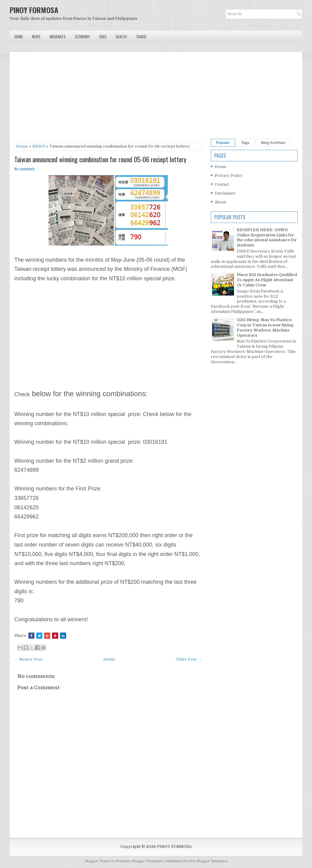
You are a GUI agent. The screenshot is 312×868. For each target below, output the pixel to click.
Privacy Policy (229, 176)
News (36, 37)
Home (19, 37)
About (220, 202)
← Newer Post (28, 659)
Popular (223, 143)
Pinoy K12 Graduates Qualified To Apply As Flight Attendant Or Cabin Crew (267, 280)
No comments (25, 169)
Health (121, 37)
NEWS (39, 146)
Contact (222, 184)
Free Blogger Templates (208, 861)
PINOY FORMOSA (34, 10)
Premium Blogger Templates (139, 861)
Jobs (103, 37)
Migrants (58, 37)
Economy (82, 37)
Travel (141, 37)
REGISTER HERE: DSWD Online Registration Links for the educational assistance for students (267, 238)
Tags (245, 143)
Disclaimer (225, 193)
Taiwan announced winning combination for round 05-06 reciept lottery (100, 159)
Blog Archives (273, 143)
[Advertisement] (108, 99)
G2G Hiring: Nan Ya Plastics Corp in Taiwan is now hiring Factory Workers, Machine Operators (265, 328)
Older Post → (189, 659)
